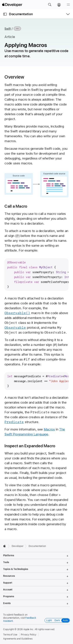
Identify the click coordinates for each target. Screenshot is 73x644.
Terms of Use (10, 635)
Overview (14, 77)
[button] (50, 5)
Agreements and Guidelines (18, 639)
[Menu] (68, 5)
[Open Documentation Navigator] (5, 14)
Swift (8, 29)
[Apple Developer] (12, 5)
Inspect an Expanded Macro (30, 446)
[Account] (59, 5)
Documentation (21, 14)
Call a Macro (16, 206)
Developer (18, 546)
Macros (49, 429)
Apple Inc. (29, 629)
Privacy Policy (29, 635)
